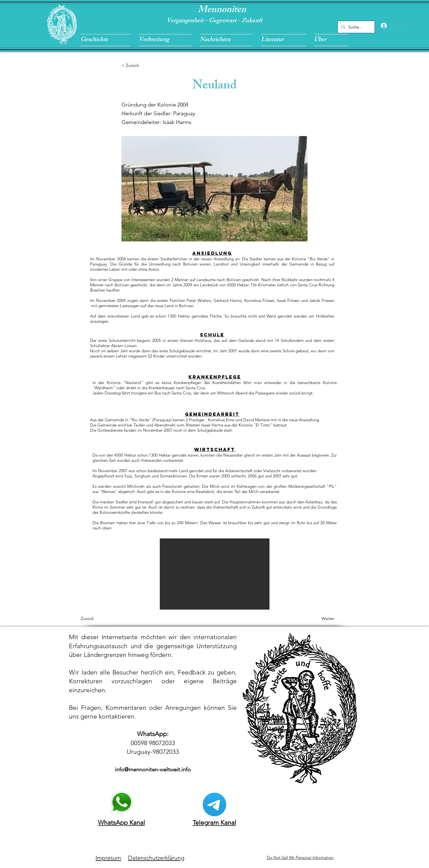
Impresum (108, 858)
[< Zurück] (140, 65)
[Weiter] (321, 619)
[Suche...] (356, 27)
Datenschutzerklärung (156, 858)
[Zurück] (99, 619)
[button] (108, 40)
